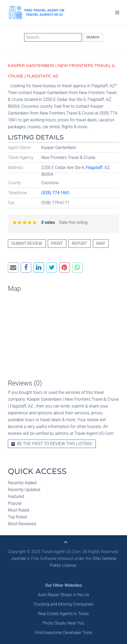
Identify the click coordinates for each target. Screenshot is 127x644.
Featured (16, 496)
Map (101, 243)
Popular (15, 503)
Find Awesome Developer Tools (63, 633)
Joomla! (18, 558)
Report (80, 243)
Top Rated (17, 517)
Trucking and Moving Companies (63, 604)
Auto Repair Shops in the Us (63, 595)
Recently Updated (24, 490)
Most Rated (18, 510)
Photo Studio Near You (64, 623)
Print (57, 243)
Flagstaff (94, 168)
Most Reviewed (22, 524)
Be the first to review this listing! (52, 444)
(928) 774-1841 (55, 193)
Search (93, 37)
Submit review (27, 243)
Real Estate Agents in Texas (63, 614)
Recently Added (22, 483)
